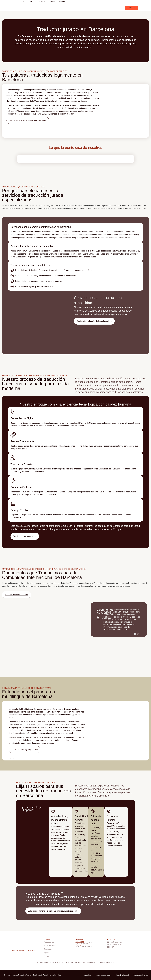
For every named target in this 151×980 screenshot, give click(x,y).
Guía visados (40, 1)
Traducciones (27, 1)
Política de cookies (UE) (141, 975)
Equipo (62, 1)
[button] (131, 8)
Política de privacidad (122, 975)
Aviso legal (88, 975)
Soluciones (52, 1)
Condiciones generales (103, 975)
